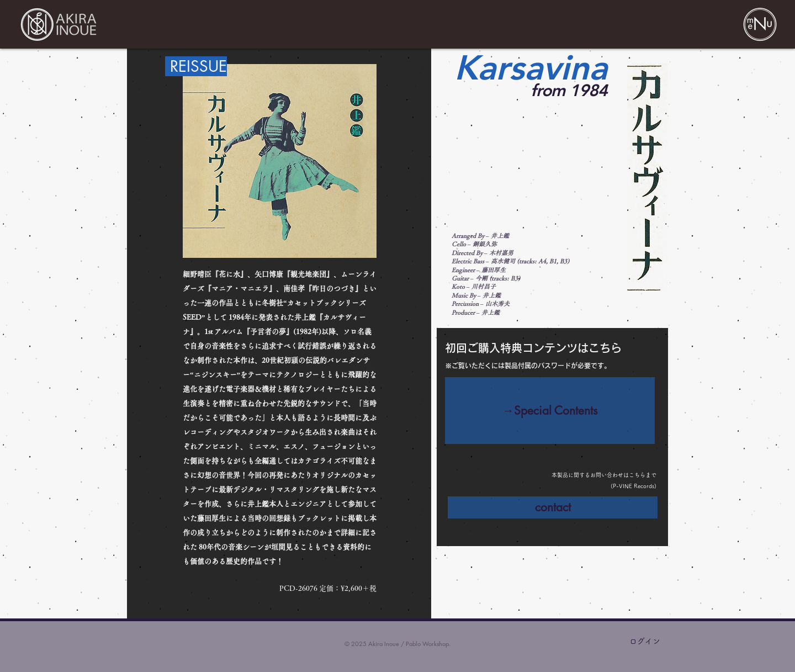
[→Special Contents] (550, 411)
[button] (760, 24)
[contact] (553, 507)
